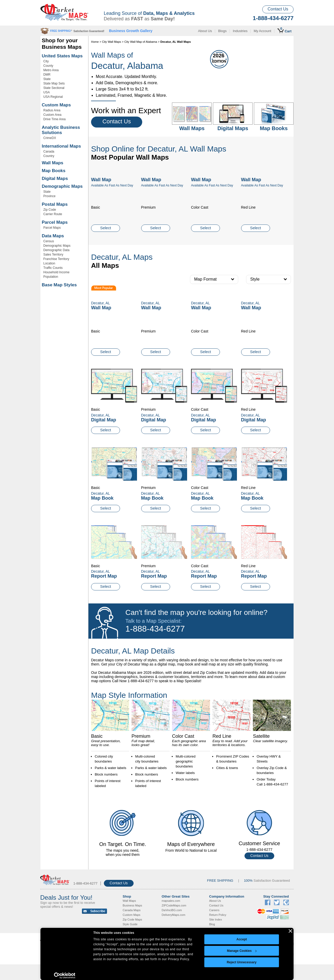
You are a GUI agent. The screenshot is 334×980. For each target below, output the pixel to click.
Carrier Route (53, 214)
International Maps (61, 146)
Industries (240, 31)
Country (49, 156)
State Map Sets (54, 83)
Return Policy (218, 915)
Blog (212, 924)
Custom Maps (56, 105)
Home (95, 42)
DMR (47, 75)
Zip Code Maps (132, 919)
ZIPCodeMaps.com (174, 905)
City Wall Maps (112, 42)
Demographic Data (56, 250)
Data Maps (53, 236)
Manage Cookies (242, 951)
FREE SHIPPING (220, 881)
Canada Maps (132, 910)
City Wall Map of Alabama (141, 42)
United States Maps (62, 56)
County (48, 66)
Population (51, 277)
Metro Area (51, 70)
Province (49, 196)
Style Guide (130, 924)
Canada (49, 152)
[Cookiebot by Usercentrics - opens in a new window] (65, 976)
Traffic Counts (53, 268)
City (46, 61)
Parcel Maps (55, 222)
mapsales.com (171, 901)
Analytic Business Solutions (61, 130)
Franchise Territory (56, 259)
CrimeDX (50, 138)
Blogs (222, 31)
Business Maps (132, 905)
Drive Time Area (54, 119)
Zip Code (50, 210)
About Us (205, 31)
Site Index (216, 919)
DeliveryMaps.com (174, 915)
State (47, 79)
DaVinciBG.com (172, 910)
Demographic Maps (62, 186)
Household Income (56, 272)
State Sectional (54, 88)
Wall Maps (53, 163)
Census (49, 241)
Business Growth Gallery (131, 31)
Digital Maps (55, 179)
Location (49, 263)
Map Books (54, 171)
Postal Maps (55, 204)
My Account (262, 31)
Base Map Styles (59, 285)
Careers (214, 910)
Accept (242, 939)
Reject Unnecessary (242, 962)
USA (47, 92)
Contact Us (278, 9)
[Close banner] (290, 931)
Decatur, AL (100, 415)
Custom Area (52, 115)
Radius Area (52, 110)
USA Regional (53, 97)
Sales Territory (53, 255)
